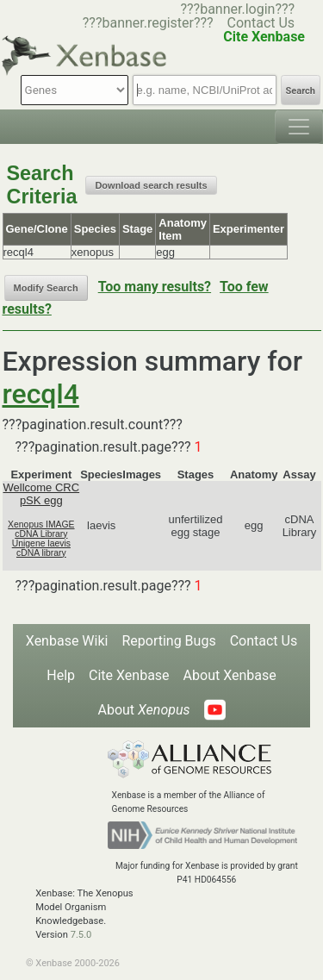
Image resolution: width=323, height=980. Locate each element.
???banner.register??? (148, 23)
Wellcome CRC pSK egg (42, 494)
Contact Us (261, 23)
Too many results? (155, 287)
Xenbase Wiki (67, 641)
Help (61, 675)
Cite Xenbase (129, 675)
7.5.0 (81, 935)
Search (301, 91)
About (143, 710)
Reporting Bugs (168, 641)
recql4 (41, 394)
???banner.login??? (237, 9)
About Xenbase (230, 675)
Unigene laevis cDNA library (41, 548)
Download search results (151, 185)
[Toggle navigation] (299, 127)
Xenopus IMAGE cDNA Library (41, 529)
